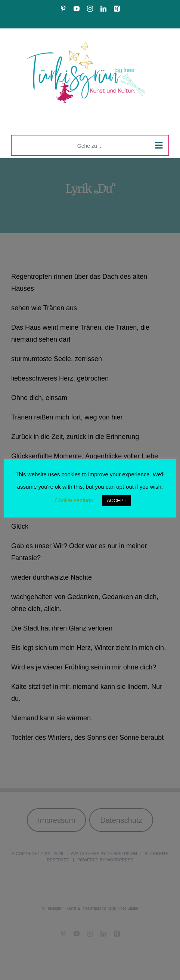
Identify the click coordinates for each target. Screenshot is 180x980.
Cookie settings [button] (74, 500)
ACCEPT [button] (117, 500)
